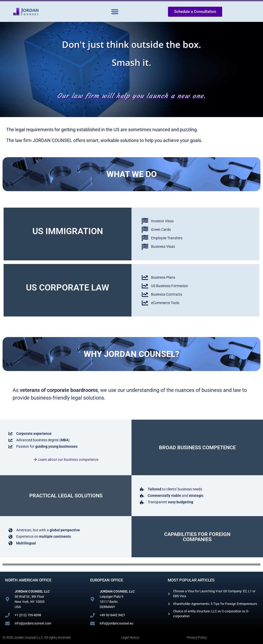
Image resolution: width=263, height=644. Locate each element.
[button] (115, 12)
